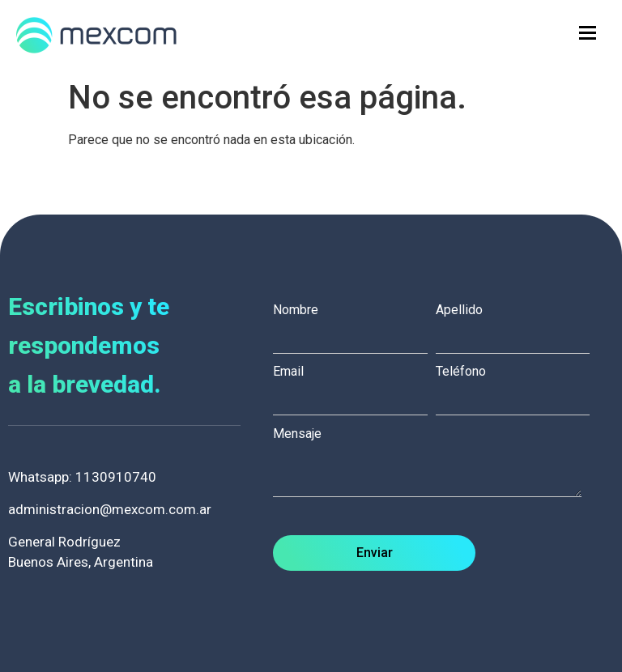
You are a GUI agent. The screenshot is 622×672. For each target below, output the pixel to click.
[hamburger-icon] (588, 33)
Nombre (354, 324)
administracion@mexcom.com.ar (110, 509)
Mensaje (435, 464)
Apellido (517, 324)
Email (354, 385)
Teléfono (517, 385)
